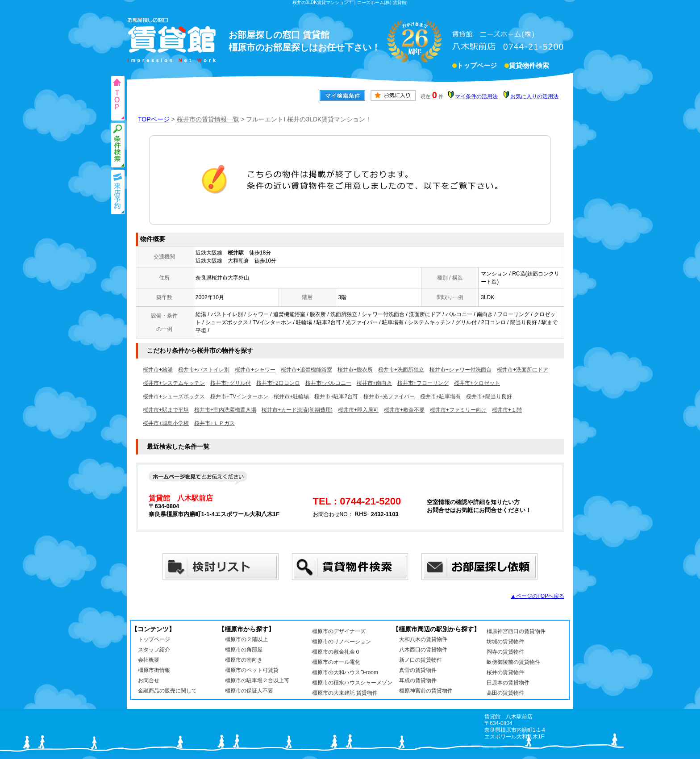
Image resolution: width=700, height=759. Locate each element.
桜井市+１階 (507, 410)
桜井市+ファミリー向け (458, 410)
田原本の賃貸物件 (508, 683)
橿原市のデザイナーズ (339, 631)
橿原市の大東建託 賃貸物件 (345, 693)
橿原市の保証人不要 (249, 691)
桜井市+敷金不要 (404, 410)
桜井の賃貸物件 (505, 672)
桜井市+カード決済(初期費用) (297, 410)
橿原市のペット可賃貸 (252, 670)
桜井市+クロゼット (477, 383)
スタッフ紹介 (154, 650)
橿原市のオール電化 (336, 662)
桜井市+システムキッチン (174, 383)
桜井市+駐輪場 (291, 396)
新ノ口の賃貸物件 (421, 660)
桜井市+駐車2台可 (336, 396)
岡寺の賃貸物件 (505, 652)
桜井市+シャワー (255, 370)
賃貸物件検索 (529, 67)
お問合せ (149, 680)
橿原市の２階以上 (246, 639)
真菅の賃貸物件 (418, 670)
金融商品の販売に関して (167, 691)
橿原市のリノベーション (342, 642)
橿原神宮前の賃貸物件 (426, 691)
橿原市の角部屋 (244, 650)
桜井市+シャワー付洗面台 (460, 370)
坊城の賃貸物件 (505, 642)
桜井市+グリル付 (231, 383)
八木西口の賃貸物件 (423, 650)
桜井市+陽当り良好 (489, 396)
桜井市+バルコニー (328, 383)
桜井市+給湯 (158, 370)
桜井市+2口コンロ (278, 383)
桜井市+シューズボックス (174, 396)
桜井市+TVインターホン (239, 396)
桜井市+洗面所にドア (523, 370)
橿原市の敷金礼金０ (336, 652)
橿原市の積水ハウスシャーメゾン (352, 683)
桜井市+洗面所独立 (401, 370)
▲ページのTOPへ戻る (537, 596)
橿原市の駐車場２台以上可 (257, 680)
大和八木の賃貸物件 (423, 639)
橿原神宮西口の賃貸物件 (516, 631)
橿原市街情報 (154, 670)
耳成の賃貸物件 (418, 680)
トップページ (477, 67)
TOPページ (154, 119)
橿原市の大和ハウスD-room (345, 672)
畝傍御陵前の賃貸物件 (513, 662)
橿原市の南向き (244, 660)
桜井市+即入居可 (358, 410)
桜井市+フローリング (423, 383)
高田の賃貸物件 (505, 693)
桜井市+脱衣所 (355, 370)
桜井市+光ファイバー (389, 396)
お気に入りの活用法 (534, 96)
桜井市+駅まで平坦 (166, 410)
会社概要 (149, 660)
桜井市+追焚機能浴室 (306, 370)
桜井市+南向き (374, 383)
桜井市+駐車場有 (440, 396)
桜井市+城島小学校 (166, 423)
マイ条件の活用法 (476, 96)
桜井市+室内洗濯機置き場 (225, 410)
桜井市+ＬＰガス (215, 423)
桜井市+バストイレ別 (204, 370)
